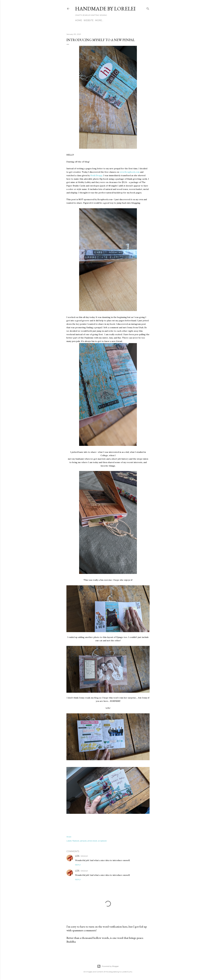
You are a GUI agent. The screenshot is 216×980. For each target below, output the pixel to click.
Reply (78, 865)
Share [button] (69, 837)
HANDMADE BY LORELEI (105, 9)
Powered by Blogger (108, 966)
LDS (77, 856)
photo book (92, 841)
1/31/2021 (84, 856)
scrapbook (102, 841)
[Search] (148, 8)
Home (79, 20)
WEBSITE (89, 20)
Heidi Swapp (96, 175)
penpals (83, 841)
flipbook (76, 841)
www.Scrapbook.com (130, 172)
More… (99, 20)
